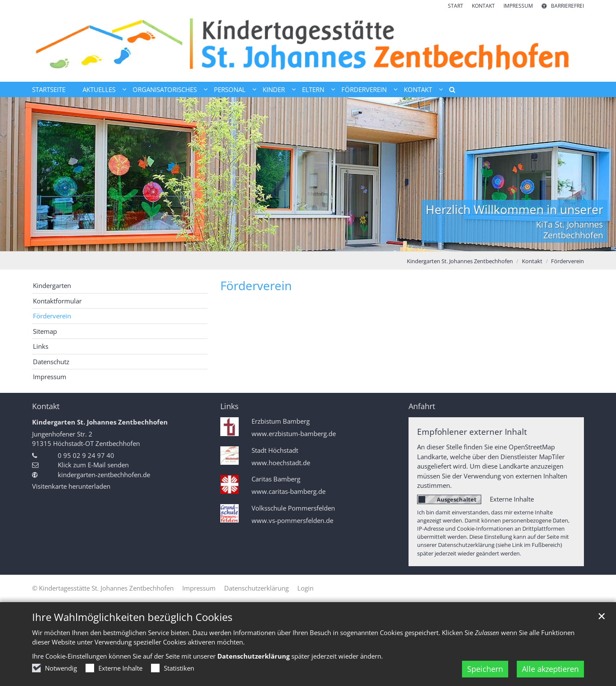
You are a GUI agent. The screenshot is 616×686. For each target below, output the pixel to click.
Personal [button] (230, 89)
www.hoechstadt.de (281, 463)
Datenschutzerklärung (253, 656)
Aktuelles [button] (99, 89)
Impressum (50, 377)
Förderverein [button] (364, 89)
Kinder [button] (274, 89)
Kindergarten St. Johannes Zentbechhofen (460, 261)
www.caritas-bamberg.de (289, 491)
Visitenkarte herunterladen (71, 486)
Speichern (485, 669)
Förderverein (567, 261)
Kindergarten (52, 285)
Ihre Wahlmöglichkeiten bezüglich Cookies (132, 617)
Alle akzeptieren (550, 669)
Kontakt (532, 261)
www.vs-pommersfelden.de (292, 521)
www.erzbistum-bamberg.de (294, 434)
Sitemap (45, 331)
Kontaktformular (57, 301)
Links (41, 346)
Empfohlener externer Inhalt (472, 432)
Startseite (49, 89)
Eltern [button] (313, 89)
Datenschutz (51, 362)
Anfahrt (422, 406)
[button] (449, 91)
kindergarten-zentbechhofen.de (104, 475)
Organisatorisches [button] (165, 89)
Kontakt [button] (418, 89)
